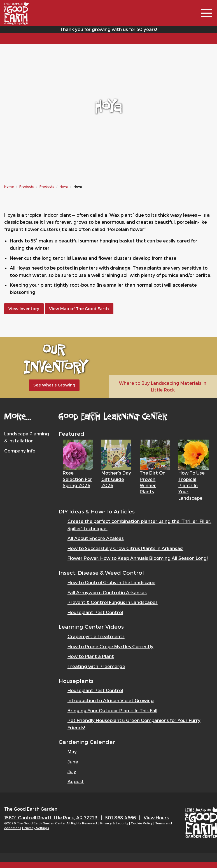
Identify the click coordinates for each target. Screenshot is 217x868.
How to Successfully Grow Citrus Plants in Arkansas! (125, 548)
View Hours (156, 818)
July (72, 771)
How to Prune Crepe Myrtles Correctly (110, 646)
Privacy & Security (114, 823)
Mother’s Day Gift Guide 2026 (116, 479)
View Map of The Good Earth (79, 309)
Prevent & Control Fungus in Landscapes (113, 602)
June (73, 762)
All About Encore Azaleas (96, 538)
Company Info (20, 451)
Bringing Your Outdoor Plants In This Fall (112, 710)
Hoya (64, 186)
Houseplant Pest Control (95, 612)
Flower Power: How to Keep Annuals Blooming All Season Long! (138, 558)
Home (9, 186)
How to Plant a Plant (91, 656)
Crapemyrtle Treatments (96, 636)
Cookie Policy (142, 823)
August (76, 781)
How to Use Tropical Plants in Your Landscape (192, 485)
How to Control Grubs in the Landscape (111, 582)
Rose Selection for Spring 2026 (77, 479)
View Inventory (24, 309)
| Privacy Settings (36, 828)
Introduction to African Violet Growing (111, 700)
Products (27, 186)
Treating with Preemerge (96, 666)
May (72, 752)
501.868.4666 (121, 818)
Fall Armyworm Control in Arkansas (107, 592)
